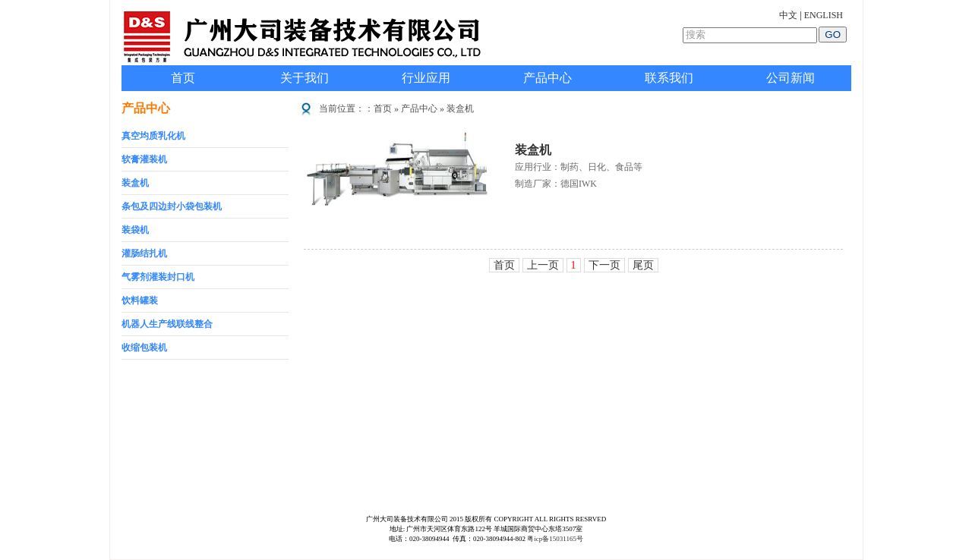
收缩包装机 (144, 348)
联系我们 (669, 78)
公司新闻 (791, 78)
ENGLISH (824, 15)
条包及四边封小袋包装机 (172, 206)
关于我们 (305, 78)
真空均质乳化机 (153, 136)
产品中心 (548, 78)
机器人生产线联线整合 (167, 324)
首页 (183, 78)
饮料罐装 (140, 300)
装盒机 (135, 183)
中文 (788, 15)
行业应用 (426, 78)
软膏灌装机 (144, 159)
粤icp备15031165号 (555, 539)
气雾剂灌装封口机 (158, 277)
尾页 (643, 265)
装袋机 (135, 230)
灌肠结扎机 (144, 253)
